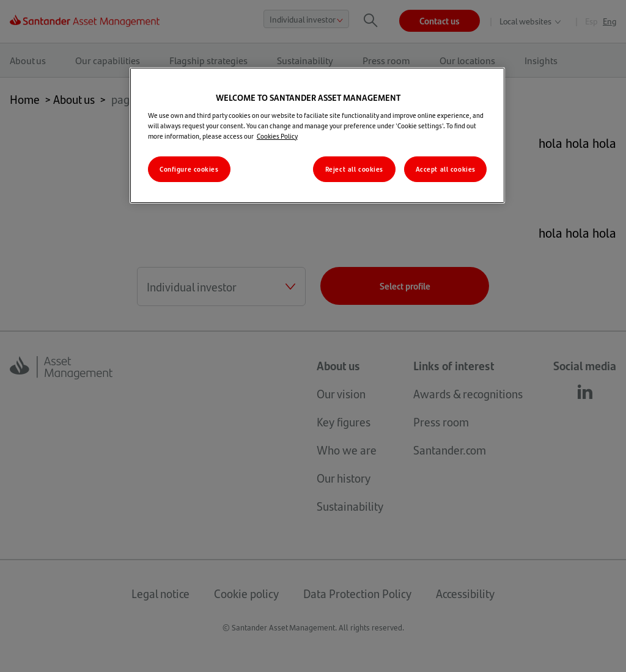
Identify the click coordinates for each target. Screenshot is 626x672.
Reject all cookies (354, 169)
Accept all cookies (446, 169)
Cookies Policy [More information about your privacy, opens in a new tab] (277, 136)
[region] (317, 135)
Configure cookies (189, 169)
